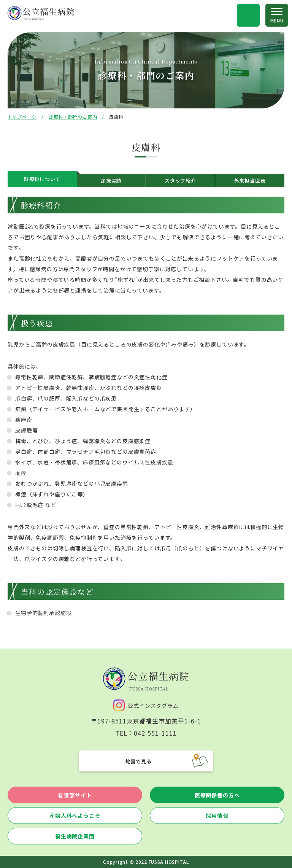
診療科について (42, 179)
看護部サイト (75, 795)
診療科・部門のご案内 (73, 117)
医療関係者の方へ (217, 795)
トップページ (22, 117)
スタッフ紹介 (180, 180)
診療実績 (111, 180)
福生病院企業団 (75, 836)
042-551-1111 (156, 733)
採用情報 (217, 816)
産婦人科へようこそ (75, 816)
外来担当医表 (250, 180)
